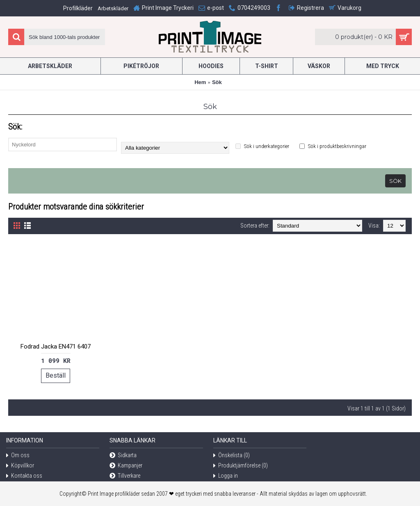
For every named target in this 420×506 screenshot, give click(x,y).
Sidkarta (123, 456)
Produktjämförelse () (241, 466)
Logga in (226, 476)
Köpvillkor (20, 466)
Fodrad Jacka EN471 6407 (56, 346)
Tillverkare (125, 476)
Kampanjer (126, 466)
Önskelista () (232, 456)
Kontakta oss (24, 476)
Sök (217, 82)
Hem (200, 82)
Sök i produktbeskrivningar (333, 146)
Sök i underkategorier (262, 146)
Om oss (18, 456)
